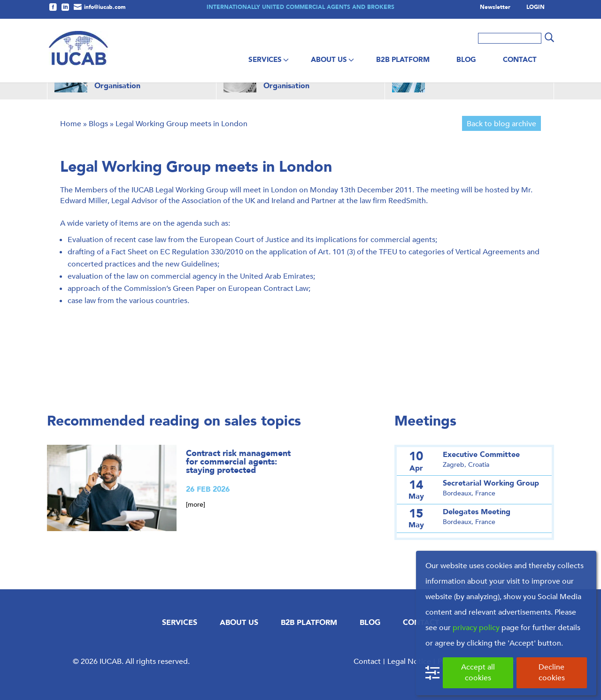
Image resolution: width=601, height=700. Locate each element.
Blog (466, 60)
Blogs (98, 124)
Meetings (425, 421)
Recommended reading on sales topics (174, 421)
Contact (520, 60)
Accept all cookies (478, 672)
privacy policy (476, 628)
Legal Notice (409, 661)
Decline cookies (552, 672)
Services (265, 60)
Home (71, 124)
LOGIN (536, 8)
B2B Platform (403, 60)
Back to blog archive (501, 124)
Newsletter (495, 8)
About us (329, 60)
